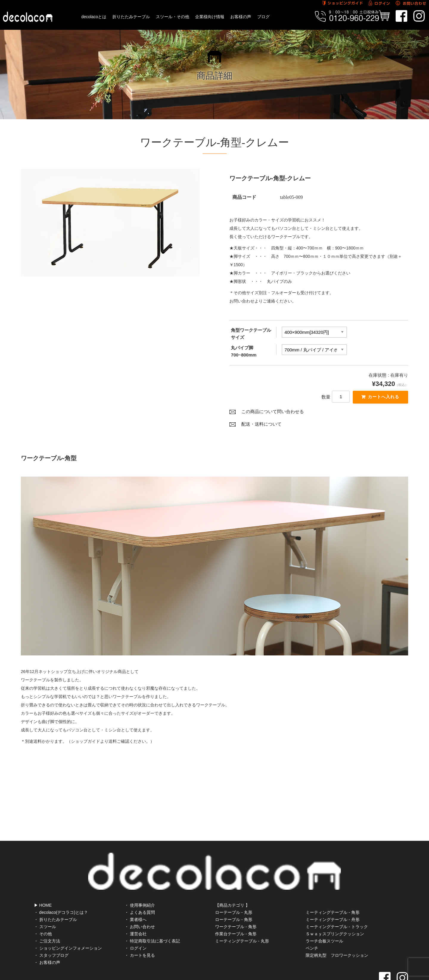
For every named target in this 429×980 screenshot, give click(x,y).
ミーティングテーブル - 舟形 (332, 894)
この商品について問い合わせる (273, 413)
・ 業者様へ (136, 894)
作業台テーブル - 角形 (236, 909)
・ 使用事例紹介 (140, 880)
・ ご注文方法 (47, 916)
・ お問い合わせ (140, 902)
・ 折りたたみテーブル (55, 894)
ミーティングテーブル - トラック (337, 902)
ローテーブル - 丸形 (234, 887)
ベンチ (312, 923)
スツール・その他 (172, 17)
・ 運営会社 (136, 909)
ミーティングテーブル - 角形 (332, 887)
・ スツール (45, 902)
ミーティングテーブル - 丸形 (242, 916)
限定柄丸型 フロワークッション (337, 930)
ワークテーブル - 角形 (236, 902)
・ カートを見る (140, 930)
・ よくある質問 (140, 887)
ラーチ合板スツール (324, 916)
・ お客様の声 (47, 937)
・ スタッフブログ (51, 930)
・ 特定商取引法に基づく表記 (152, 916)
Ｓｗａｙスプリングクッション (335, 909)
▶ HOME (43, 880)
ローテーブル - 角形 (234, 894)
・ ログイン (136, 923)
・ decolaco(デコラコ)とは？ (61, 887)
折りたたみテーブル (131, 17)
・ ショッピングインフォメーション (68, 923)
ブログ (263, 17)
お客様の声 (241, 17)
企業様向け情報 (210, 17)
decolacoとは (94, 17)
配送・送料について (261, 426)
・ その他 (43, 909)
